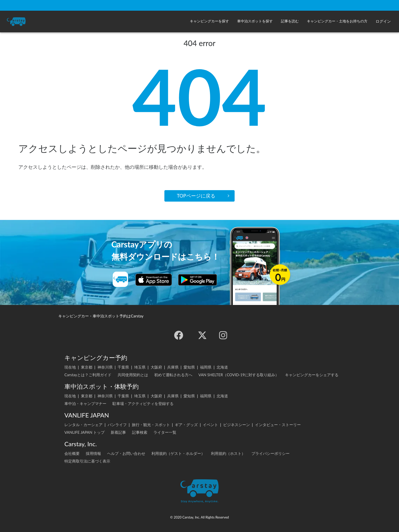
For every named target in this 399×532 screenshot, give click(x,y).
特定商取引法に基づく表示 (87, 461)
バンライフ (117, 425)
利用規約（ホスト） (228, 453)
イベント (210, 425)
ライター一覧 (165, 432)
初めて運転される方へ (173, 375)
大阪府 (156, 367)
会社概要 (72, 453)
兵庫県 (173, 367)
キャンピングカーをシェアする (312, 375)
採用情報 (93, 453)
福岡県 (206, 367)
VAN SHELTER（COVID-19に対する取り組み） (239, 375)
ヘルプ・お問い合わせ (126, 453)
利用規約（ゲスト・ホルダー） (178, 453)
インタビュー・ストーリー (278, 425)
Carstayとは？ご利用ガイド (88, 375)
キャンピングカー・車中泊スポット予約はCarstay (101, 316)
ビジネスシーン (237, 425)
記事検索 (140, 432)
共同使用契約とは (133, 375)
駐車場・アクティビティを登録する (143, 403)
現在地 (70, 367)
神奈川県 (105, 367)
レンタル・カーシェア (83, 425)
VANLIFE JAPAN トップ (84, 432)
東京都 (87, 367)
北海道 (222, 367)
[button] (209, 22)
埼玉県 (140, 367)
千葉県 (123, 367)
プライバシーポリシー (270, 453)
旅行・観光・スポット (151, 425)
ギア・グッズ (186, 425)
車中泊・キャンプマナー (85, 403)
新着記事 (118, 432)
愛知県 (189, 367)
